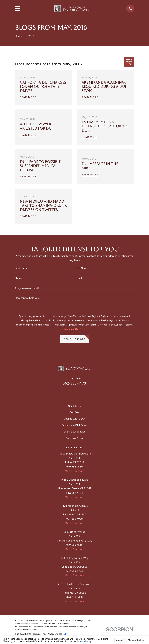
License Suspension (74, 432)
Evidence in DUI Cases (74, 425)
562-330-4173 (74, 383)
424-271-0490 (74, 597)
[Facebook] (71, 393)
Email (79, 278)
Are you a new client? (27, 288)
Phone (18, 278)
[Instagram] (78, 393)
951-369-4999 (74, 519)
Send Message (76, 338)
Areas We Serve (75, 438)
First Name (21, 268)
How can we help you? (28, 298)
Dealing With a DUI (74, 419)
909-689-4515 (74, 545)
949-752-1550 (74, 467)
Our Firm (74, 412)
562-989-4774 (74, 493)
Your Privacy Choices (55, 634)
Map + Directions (75, 471)
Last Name (82, 268)
